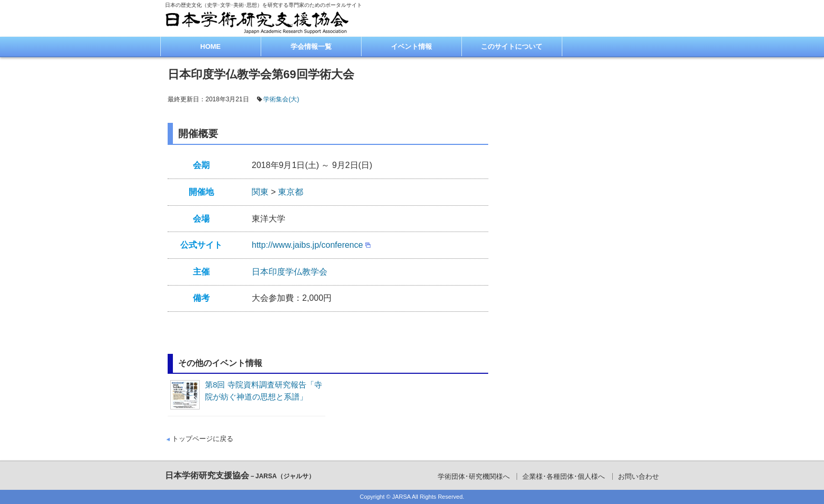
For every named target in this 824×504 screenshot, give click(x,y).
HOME (210, 46)
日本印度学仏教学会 (290, 272)
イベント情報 (411, 46)
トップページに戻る (203, 439)
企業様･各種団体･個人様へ (564, 476)
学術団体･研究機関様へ (474, 476)
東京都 (291, 192)
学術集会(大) (281, 99)
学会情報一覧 (311, 46)
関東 (260, 192)
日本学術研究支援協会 (240, 475)
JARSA (401, 497)
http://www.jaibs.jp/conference (307, 245)
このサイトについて (512, 46)
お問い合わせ (638, 476)
